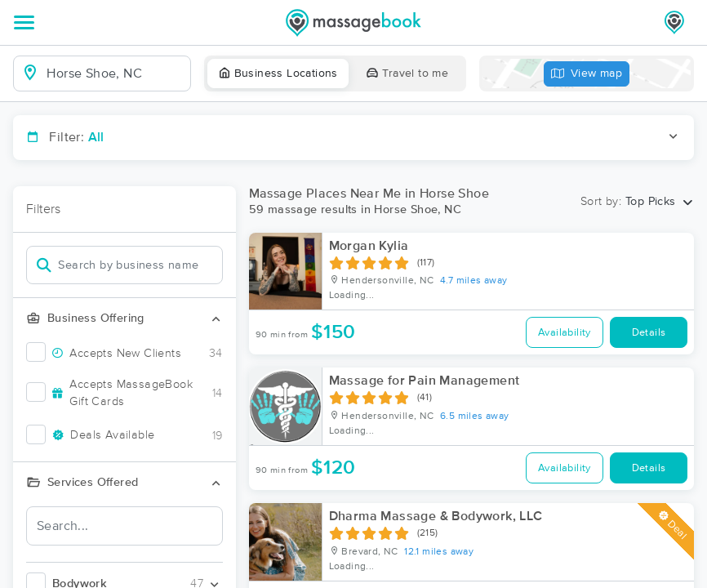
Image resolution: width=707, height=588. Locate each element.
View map (587, 74)
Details (649, 333)
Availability (565, 333)
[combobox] (115, 73)
